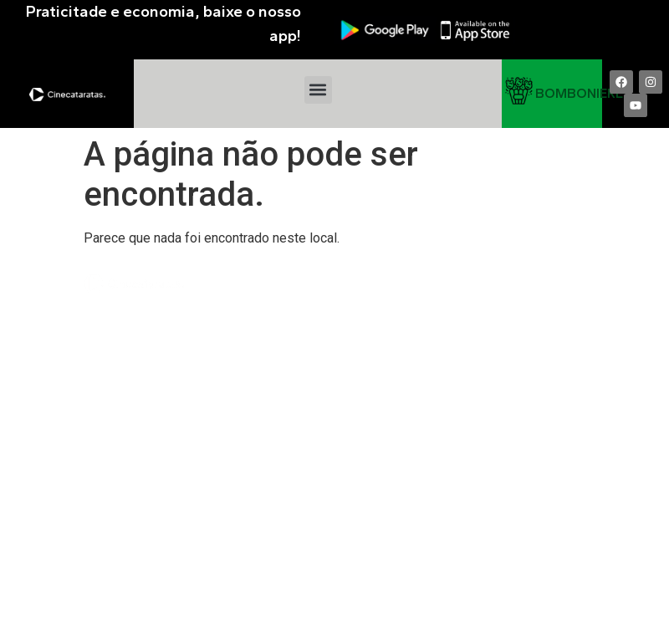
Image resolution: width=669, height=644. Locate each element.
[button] (318, 90)
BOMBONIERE (579, 93)
